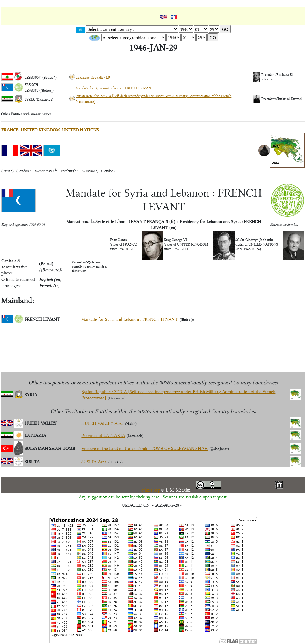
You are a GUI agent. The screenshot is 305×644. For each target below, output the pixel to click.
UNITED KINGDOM (40, 130)
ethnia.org (151, 490)
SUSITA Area (94, 461)
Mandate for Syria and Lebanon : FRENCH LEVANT (114, 88)
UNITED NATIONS (80, 130)
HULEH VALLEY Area (102, 423)
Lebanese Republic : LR (93, 77)
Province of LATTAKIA (103, 435)
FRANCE (10, 130)
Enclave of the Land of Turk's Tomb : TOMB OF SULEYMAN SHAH (145, 448)
